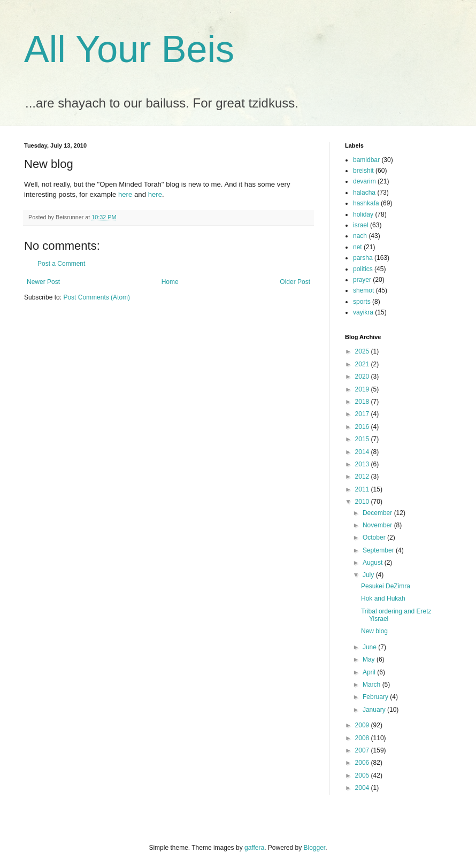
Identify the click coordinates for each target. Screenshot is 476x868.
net (358, 247)
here (125, 194)
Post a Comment (61, 264)
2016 (363, 427)
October (375, 537)
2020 (363, 377)
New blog (374, 631)
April (370, 672)
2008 (363, 738)
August (374, 563)
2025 (363, 351)
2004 (363, 788)
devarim (364, 181)
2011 (363, 489)
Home (170, 282)
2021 (363, 364)
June (370, 647)
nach (360, 236)
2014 (363, 452)
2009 (363, 725)
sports (362, 302)
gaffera (254, 848)
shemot (363, 290)
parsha (363, 258)
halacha (364, 193)
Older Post (295, 282)
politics (363, 269)
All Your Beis (129, 49)
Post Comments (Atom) (97, 297)
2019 (363, 389)
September (379, 550)
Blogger (315, 848)
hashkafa (366, 203)
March (373, 685)
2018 (363, 402)
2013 (363, 464)
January (375, 710)
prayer (362, 280)
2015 (363, 439)
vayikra (363, 312)
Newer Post (43, 282)
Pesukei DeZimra (386, 586)
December (378, 513)
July (369, 575)
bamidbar (366, 160)
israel (361, 225)
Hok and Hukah (383, 598)
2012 (363, 477)
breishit (363, 171)
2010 (363, 502)
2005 (363, 775)
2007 (363, 750)
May (370, 659)
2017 (363, 414)
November (378, 525)
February (376, 697)
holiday (363, 214)
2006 (363, 763)
